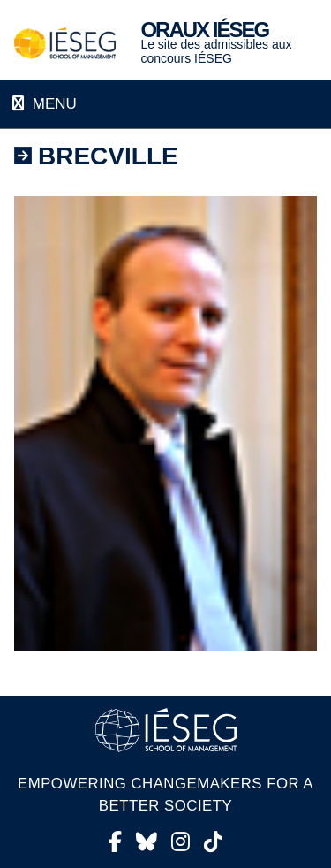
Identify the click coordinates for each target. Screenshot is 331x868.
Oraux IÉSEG (204, 30)
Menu (53, 104)
